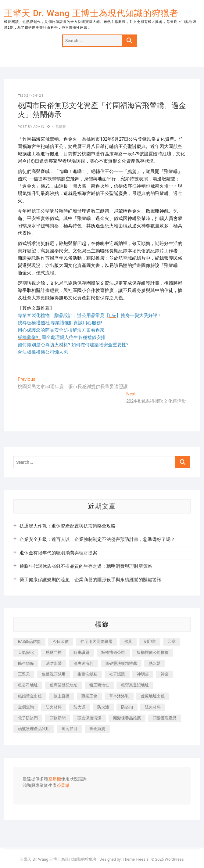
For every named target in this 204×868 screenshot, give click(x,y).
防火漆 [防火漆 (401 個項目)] (103, 707)
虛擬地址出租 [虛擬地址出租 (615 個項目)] (153, 696)
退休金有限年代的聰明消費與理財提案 (58, 553)
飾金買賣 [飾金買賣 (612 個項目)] (97, 729)
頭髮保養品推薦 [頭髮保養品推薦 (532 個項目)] (127, 718)
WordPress (174, 859)
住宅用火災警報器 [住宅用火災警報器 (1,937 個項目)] (96, 641)
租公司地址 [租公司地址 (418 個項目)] (28, 685)
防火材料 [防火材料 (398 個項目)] (54, 707)
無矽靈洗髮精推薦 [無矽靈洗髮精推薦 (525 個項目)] (121, 663)
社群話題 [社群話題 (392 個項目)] (117, 674)
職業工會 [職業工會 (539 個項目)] (89, 696)
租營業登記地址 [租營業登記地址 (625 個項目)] (135, 685)
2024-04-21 (31, 96)
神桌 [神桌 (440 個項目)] (165, 674)
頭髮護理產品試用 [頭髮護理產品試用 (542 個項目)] (34, 729)
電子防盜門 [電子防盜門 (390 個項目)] (28, 718)
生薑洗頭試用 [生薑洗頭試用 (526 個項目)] (54, 674)
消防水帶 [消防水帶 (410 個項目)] (54, 663)
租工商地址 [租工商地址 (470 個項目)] (99, 685)
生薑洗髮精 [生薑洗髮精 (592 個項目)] (87, 674)
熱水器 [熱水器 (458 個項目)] (155, 663)
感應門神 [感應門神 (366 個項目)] (54, 652)
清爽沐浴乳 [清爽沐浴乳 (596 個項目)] (83, 663)
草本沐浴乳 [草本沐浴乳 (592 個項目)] (119, 696)
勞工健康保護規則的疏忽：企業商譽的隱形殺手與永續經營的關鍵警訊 (90, 580)
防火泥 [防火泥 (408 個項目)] (79, 707)
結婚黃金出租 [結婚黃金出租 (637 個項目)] (30, 696)
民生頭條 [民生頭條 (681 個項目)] (26, 663)
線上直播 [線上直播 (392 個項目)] (62, 696)
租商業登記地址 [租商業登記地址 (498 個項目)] (64, 685)
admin (38, 127)
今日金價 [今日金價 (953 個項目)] (61, 641)
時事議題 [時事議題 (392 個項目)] (81, 652)
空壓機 (55, 779)
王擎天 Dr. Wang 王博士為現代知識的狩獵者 (91, 13)
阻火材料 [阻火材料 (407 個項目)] (153, 707)
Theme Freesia (136, 859)
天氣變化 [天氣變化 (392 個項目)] (26, 652)
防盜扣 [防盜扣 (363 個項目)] (127, 707)
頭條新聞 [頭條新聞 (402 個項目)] (58, 718)
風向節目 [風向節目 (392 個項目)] (70, 729)
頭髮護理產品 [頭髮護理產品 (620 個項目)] (165, 718)
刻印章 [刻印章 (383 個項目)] (150, 641)
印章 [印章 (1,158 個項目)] (172, 641)
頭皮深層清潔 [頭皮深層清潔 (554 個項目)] (89, 718)
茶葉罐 (63, 786)
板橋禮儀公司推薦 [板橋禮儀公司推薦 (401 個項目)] (153, 652)
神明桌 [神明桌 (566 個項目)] (143, 674)
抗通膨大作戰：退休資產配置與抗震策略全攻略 (68, 526)
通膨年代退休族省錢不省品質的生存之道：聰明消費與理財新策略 (86, 566)
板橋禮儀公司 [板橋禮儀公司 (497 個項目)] (113, 652)
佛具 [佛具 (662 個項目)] (128, 641)
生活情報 (59, 127)
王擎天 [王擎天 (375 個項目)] (24, 674)
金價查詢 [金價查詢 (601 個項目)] (26, 707)
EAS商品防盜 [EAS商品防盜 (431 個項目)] (29, 641)
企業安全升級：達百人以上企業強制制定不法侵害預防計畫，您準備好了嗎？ (97, 539)
